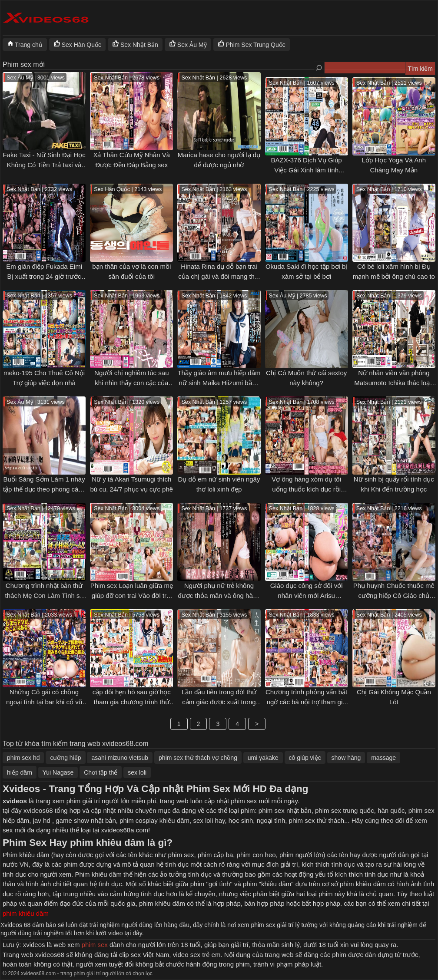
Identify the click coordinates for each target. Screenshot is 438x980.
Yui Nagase (58, 772)
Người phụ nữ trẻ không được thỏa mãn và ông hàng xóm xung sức (219, 595)
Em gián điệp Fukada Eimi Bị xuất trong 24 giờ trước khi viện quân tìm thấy (44, 276)
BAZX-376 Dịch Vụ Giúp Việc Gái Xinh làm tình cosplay (307, 170)
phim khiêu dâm (26, 913)
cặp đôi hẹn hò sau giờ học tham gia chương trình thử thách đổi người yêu (132, 702)
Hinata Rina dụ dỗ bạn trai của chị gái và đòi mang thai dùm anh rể (219, 276)
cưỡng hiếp (65, 758)
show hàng (346, 758)
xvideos (15, 801)
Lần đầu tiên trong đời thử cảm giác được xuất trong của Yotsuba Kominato (219, 702)
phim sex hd (23, 758)
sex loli (137, 772)
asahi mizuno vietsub (120, 758)
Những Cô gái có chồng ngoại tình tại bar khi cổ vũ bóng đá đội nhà (44, 702)
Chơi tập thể (101, 772)
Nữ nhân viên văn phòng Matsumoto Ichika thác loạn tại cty (394, 383)
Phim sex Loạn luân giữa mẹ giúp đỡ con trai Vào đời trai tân (132, 595)
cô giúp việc (305, 758)
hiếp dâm (20, 772)
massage (383, 758)
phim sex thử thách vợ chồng (198, 758)
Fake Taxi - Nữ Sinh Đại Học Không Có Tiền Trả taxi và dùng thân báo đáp (44, 165)
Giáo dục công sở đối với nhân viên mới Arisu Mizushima (307, 595)
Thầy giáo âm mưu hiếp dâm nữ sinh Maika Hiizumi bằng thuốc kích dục (219, 383)
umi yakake (263, 758)
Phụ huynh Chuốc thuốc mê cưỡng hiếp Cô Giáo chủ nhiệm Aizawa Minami (394, 595)
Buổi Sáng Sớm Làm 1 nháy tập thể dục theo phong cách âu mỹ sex (44, 489)
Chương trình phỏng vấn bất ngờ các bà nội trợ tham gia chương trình (306, 702)
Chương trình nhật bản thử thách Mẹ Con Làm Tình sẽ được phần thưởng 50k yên (44, 595)
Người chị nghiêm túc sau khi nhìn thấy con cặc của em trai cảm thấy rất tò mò (131, 383)
